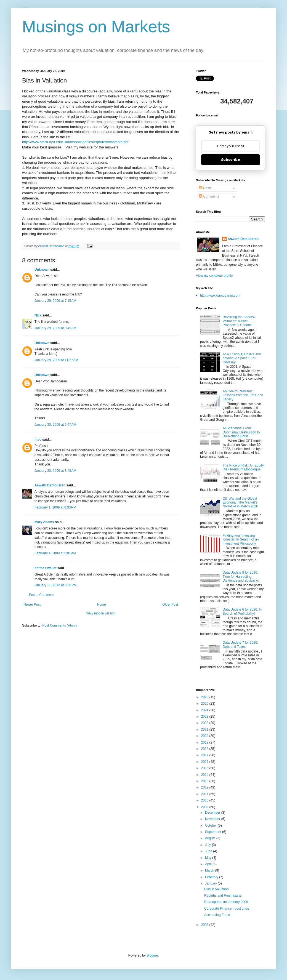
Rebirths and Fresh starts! (223, 896)
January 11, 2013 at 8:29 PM (55, 585)
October (211, 825)
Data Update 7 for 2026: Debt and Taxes (240, 645)
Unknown (42, 270)
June (209, 851)
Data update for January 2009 (226, 902)
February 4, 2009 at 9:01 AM (55, 553)
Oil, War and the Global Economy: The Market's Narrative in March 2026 (240, 503)
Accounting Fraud (217, 915)
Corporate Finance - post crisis (227, 909)
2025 (205, 704)
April (209, 864)
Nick (38, 315)
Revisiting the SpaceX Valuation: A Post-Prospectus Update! (239, 321)
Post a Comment (41, 595)
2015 (205, 768)
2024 (205, 710)
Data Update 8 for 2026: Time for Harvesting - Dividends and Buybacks (241, 576)
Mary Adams (44, 522)
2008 (205, 925)
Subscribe (231, 160)
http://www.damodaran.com (220, 295)
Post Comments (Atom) (59, 625)
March (210, 870)
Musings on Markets (96, 27)
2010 (205, 800)
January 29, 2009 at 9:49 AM (55, 328)
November (213, 819)
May (209, 858)
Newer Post (32, 604)
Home (102, 604)
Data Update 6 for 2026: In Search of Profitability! (242, 611)
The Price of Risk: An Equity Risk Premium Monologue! (243, 467)
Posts (205, 188)
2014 (205, 775)
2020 (205, 736)
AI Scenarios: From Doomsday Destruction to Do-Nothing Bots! (241, 432)
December (213, 813)
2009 (205, 807)
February (212, 877)
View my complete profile (214, 276)
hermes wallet (45, 568)
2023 (205, 717)
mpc (38, 440)
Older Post (170, 604)
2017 (205, 755)
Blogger (152, 955)
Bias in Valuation (216, 889)
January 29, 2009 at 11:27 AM (56, 360)
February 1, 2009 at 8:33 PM (55, 507)
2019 (205, 742)
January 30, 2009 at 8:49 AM (55, 471)
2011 (205, 794)
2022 (205, 723)
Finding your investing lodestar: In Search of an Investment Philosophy (241, 540)
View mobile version (101, 613)
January (211, 883)
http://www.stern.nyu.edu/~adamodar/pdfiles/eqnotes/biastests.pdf (75, 142)
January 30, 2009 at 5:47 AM (55, 425)
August (211, 838)
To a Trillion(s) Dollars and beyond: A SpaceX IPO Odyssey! (242, 358)
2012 (205, 787)
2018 (205, 749)
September (214, 832)
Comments (209, 196)
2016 (205, 762)
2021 (205, 729)
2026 (205, 697)
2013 (205, 781)
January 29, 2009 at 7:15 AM (55, 301)
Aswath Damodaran (50, 485)
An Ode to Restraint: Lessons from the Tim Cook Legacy (243, 395)
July (208, 845)
